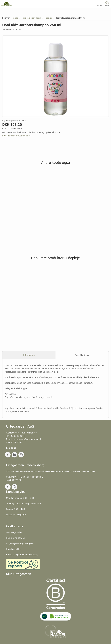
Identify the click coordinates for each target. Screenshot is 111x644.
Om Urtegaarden (14, 532)
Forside (15, 18)
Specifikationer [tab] (82, 355)
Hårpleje (48, 18)
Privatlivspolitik (13, 549)
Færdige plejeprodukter (31, 18)
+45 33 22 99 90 (14, 480)
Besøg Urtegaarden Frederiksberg (22, 555)
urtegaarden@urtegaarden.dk (27, 439)
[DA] (7, 4)
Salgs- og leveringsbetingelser (20, 544)
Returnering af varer (16, 538)
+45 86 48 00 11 (17, 436)
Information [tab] (29, 355)
